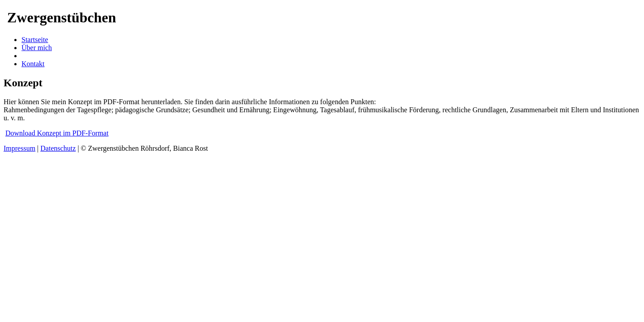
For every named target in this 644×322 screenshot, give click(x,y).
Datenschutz (58, 148)
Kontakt (33, 64)
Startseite (35, 40)
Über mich (37, 48)
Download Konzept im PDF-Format (57, 133)
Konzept (34, 56)
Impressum (19, 148)
